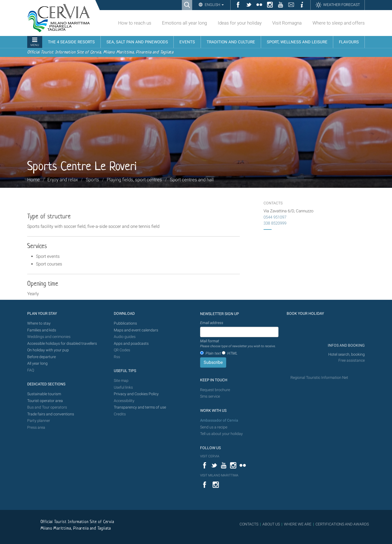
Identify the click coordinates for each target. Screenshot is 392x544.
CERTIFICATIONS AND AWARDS (342, 524)
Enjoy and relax (63, 180)
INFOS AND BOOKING (346, 345)
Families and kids (42, 330)
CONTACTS (249, 524)
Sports (92, 180)
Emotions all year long (184, 23)
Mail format (238, 344)
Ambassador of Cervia (219, 420)
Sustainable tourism (44, 394)
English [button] (214, 5)
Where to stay (39, 323)
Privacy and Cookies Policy (136, 394)
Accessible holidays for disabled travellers (62, 344)
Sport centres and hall (192, 180)
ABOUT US (271, 524)
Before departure (42, 357)
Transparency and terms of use (140, 407)
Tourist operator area (45, 401)
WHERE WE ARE (298, 524)
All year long (37, 363)
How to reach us (135, 23)
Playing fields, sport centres (134, 180)
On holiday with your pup (48, 350)
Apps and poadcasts (131, 344)
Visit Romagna (287, 23)
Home (33, 180)
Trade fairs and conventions (51, 414)
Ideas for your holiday (240, 23)
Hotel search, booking (347, 354)
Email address (212, 323)
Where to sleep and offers (339, 23)
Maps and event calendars (136, 330)
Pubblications (125, 323)
